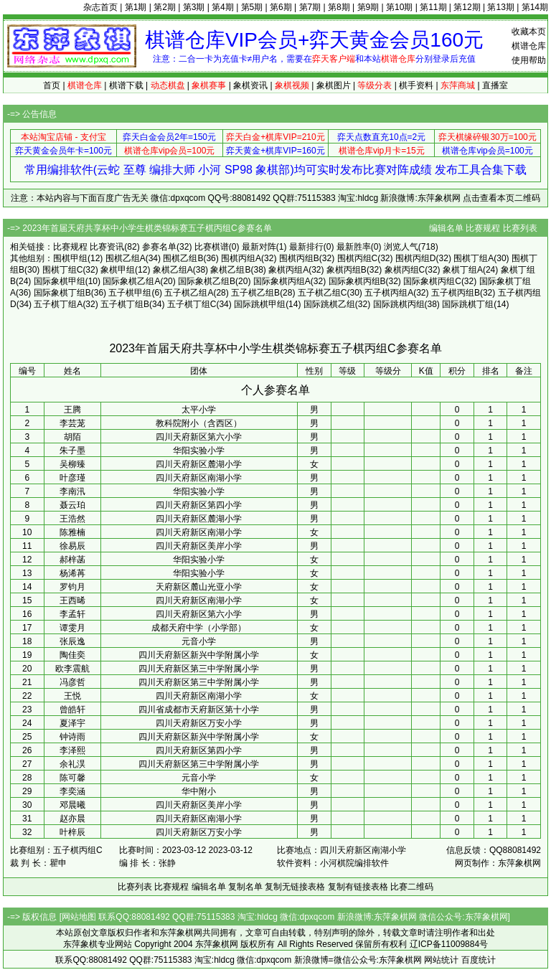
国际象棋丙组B (357, 281)
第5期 (252, 7)
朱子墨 (72, 451)
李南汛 (72, 491)
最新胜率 (354, 247)
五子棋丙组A (389, 293)
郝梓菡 (72, 560)
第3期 (194, 7)
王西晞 (72, 600)
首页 (52, 85)
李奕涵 (72, 791)
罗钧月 (72, 587)
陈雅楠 (72, 532)
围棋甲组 (70, 258)
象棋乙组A (173, 270)
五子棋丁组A (58, 304)
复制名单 (245, 887)
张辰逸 (72, 641)
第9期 (368, 7)
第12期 (467, 7)
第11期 (433, 7)
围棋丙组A (241, 258)
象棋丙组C (405, 270)
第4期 (223, 7)
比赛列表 (520, 228)
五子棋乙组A (189, 293)
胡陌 (72, 437)
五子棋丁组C (192, 304)
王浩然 (72, 519)
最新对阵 (259, 247)
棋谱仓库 (529, 46)
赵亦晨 (72, 819)
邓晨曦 (72, 805)
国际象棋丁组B (62, 293)
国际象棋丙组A (282, 281)
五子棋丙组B (456, 293)
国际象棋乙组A (131, 281)
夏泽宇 (72, 723)
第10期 (399, 7)
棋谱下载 (126, 85)
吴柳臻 (72, 464)
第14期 (535, 7)
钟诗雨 (72, 737)
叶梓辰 (72, 832)
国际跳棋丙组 (399, 304)
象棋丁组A (463, 270)
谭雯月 (72, 628)
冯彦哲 (72, 682)
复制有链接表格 (358, 887)
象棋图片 (334, 85)
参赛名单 (159, 247)
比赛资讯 (107, 247)
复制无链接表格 (295, 887)
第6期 (281, 7)
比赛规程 (483, 228)
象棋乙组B (230, 270)
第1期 (136, 7)
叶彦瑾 (72, 478)
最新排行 (306, 247)
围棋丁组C (63, 270)
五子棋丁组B (125, 304)
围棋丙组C (358, 258)
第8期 (339, 7)
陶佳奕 (72, 655)
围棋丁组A (474, 258)
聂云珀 (72, 505)
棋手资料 (416, 85)
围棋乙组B (183, 258)
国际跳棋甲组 (260, 304)
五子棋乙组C (322, 293)
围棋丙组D (416, 258)
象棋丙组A (288, 270)
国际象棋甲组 (60, 281)
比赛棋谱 (212, 247)
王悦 (72, 696)
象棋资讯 (250, 85)
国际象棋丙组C (432, 281)
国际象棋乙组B (207, 281)
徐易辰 (72, 546)
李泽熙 (72, 750)
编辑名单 (446, 228)
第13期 (500, 7)
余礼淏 (72, 764)
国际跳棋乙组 (329, 304)
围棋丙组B (299, 258)
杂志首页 (100, 7)
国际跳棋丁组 (468, 304)
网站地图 (79, 917)
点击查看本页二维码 (501, 198)
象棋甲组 (118, 270)
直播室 (495, 85)
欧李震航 (72, 669)
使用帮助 (529, 60)
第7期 (310, 7)
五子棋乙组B (255, 293)
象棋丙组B (347, 270)
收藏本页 (529, 32)
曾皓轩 (72, 710)
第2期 (165, 7)
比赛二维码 (412, 887)
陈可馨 (72, 778)
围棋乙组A (126, 258)
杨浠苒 (72, 573)
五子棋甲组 (130, 293)
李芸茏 (72, 423)
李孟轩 (72, 614)
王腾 (72, 410)
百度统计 (479, 960)
